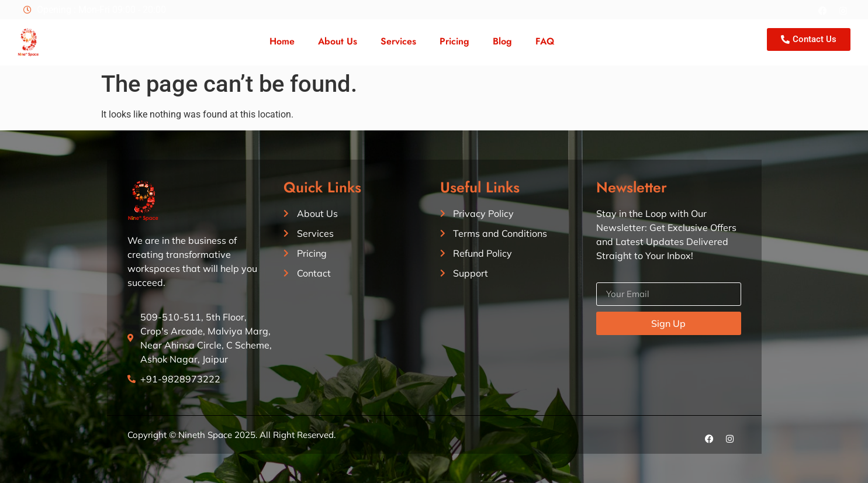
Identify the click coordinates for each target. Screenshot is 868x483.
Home (282, 41)
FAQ (545, 41)
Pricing (454, 41)
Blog (502, 41)
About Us (338, 41)
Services (398, 41)
